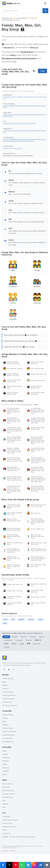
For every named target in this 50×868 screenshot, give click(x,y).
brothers (31, 619)
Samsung (6, 768)
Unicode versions (9, 794)
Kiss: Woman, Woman (13, 369)
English (6, 637)
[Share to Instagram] (34, 865)
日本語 (6, 644)
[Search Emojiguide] (22, 11)
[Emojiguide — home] (11, 3)
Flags (4, 682)
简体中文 (38, 640)
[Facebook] (4, 670)
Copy (42, 71)
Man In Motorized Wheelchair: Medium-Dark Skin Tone (36, 558)
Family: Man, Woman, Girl (36, 604)
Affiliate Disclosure (9, 827)
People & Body (21, 18)
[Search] (45, 11)
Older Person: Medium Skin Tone (12, 520)
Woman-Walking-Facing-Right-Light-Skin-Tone (12, 551)
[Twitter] (9, 670)
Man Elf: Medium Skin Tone (13, 544)
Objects (5, 685)
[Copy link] (41, 865)
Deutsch (24, 637)
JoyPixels (6, 771)
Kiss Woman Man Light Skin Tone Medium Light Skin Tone (12, 411)
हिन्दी (28, 644)
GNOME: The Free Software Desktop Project (19, 837)
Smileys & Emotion (9, 695)
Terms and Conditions (10, 820)
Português (19, 640)
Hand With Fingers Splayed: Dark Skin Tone (12, 506)
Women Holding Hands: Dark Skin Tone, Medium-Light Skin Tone (12, 451)
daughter (21, 619)
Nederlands (8, 640)
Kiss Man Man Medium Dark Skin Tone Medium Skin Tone (12, 420)
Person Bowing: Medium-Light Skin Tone (12, 536)
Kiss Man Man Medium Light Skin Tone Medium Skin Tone (36, 411)
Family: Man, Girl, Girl (36, 597)
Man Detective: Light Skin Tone (36, 566)
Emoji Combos (8, 784)
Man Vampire (34, 513)
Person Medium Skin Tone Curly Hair (36, 506)
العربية (22, 644)
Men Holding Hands (36, 380)
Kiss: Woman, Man (35, 369)
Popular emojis (8, 797)
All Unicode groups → (10, 705)
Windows (6, 761)
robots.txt (12, 851)
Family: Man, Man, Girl (37, 374)
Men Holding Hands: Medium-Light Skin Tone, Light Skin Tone (13, 478)
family (5, 619)
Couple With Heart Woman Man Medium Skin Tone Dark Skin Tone (13, 430)
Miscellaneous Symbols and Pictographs (18, 156)
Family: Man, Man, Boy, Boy (35, 363)
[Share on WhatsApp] (22, 865)
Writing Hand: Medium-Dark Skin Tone (12, 558)
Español (15, 637)
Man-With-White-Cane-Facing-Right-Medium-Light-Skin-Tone (36, 521)
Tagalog (7, 647)
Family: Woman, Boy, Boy (12, 387)
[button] (25, 97)
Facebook (6, 758)
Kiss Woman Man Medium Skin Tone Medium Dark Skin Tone (36, 470)
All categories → (8, 742)
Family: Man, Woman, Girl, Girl (13, 604)
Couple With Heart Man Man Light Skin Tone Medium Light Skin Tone (36, 420)
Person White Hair (35, 529)
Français (33, 637)
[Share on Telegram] (28, 865)
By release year (8, 791)
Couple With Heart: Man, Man (36, 393)
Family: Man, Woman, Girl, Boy (13, 597)
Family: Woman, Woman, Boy (11, 393)
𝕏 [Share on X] (9, 865)
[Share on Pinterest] (16, 865)
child (13, 619)
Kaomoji (5, 804)
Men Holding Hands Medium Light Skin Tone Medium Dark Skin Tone (12, 440)
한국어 (14, 644)
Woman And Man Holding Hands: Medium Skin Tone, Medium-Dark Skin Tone (36, 440)
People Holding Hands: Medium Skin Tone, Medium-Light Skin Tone (36, 460)
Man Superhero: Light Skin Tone (37, 544)
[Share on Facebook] (3, 865)
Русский (29, 640)
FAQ (4, 807)
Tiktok (4, 775)
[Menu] (45, 3)
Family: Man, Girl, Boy (13, 591)
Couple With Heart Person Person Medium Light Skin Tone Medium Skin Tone (12, 490)
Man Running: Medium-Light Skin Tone (35, 536)
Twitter (5, 764)
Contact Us (6, 833)
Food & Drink (7, 702)
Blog (4, 801)
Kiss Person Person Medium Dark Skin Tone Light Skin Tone (13, 459)
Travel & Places (8, 692)
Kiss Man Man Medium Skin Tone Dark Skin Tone (12, 469)
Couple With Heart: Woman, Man (12, 381)
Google (5, 754)
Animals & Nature (9, 699)
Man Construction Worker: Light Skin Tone (11, 566)
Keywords (6, 787)
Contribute (6, 817)
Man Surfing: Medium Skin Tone (13, 514)
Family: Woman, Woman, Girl (34, 387)
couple (40, 619)
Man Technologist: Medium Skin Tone (12, 529)
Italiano (42, 637)
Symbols (5, 689)
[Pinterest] (13, 670)
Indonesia (37, 644)
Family (32, 18)
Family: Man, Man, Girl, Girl (37, 585)
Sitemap (5, 851)
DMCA (5, 830)
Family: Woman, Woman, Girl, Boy (11, 375)
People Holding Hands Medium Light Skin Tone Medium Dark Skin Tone (36, 479)
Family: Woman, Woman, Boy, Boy (11, 363)
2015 (14, 62)
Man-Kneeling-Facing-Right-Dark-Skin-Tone (37, 550)
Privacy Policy (7, 823)
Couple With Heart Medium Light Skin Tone (36, 450)
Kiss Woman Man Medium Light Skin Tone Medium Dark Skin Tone (36, 489)
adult (5, 623)
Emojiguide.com (7, 18)
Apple (4, 751)
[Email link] (47, 865)
